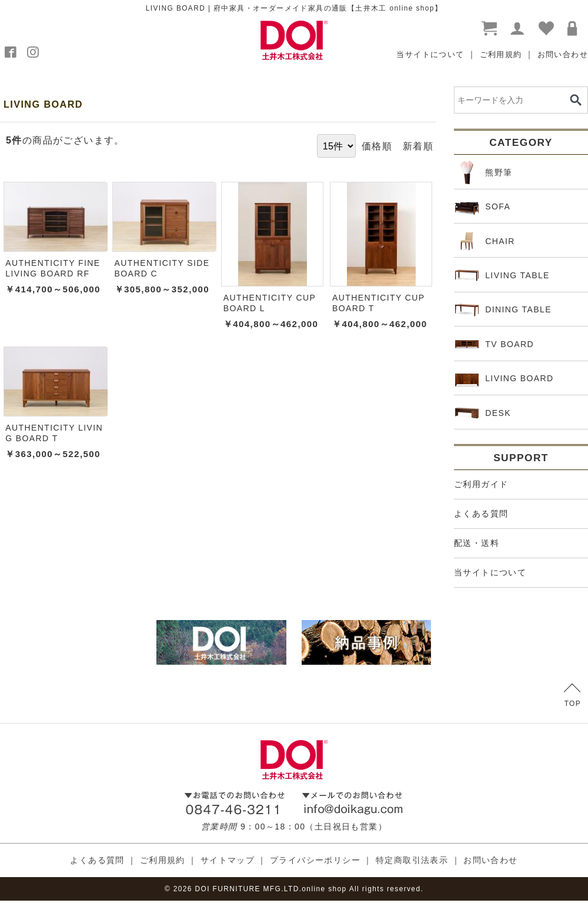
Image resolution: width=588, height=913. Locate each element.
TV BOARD (495, 344)
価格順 (377, 146)
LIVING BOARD (505, 379)
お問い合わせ (563, 54)
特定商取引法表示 (412, 860)
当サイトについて (430, 54)
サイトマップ (228, 860)
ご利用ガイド (481, 484)
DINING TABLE (503, 310)
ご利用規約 (501, 54)
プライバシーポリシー (315, 860)
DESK (483, 413)
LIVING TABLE (502, 275)
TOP (572, 696)
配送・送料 (477, 543)
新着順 (418, 146)
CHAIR (485, 241)
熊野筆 (484, 172)
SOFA (483, 207)
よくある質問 (481, 514)
